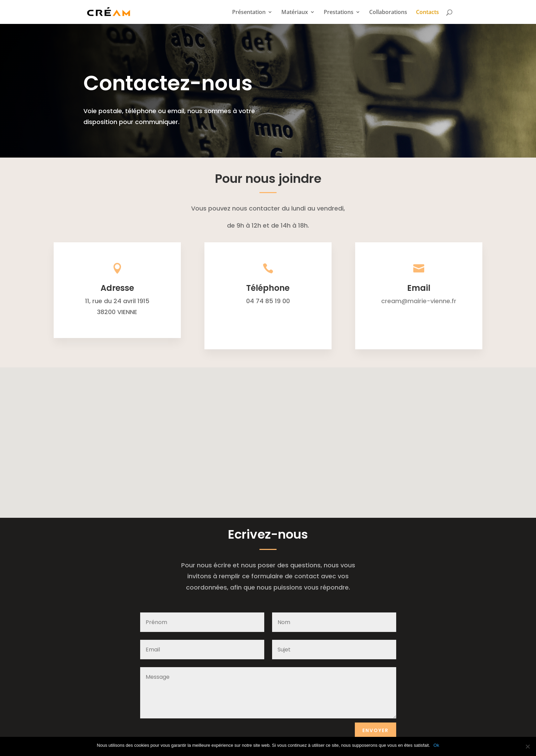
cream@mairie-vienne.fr (419, 301)
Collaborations (388, 13)
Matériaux (295, 13)
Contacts (427, 13)
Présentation (249, 13)
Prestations (339, 13)
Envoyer (376, 730)
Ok (436, 745)
